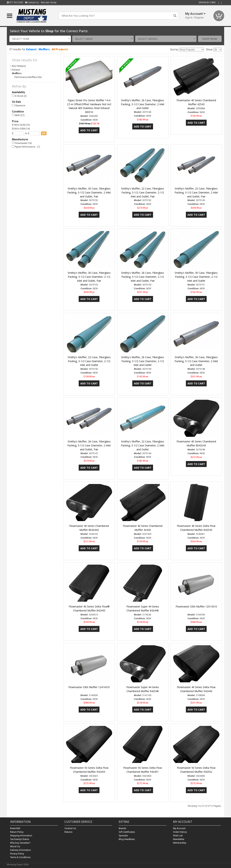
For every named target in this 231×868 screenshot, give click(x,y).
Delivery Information (20, 850)
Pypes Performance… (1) (26, 147)
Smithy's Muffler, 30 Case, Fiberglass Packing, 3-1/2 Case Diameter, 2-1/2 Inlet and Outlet (196, 277)
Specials (123, 836)
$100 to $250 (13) (21, 125)
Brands (122, 828)
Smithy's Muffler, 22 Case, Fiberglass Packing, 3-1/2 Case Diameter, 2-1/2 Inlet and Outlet (89, 361)
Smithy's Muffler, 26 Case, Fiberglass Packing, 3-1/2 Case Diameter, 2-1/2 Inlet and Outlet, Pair (143, 277)
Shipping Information (21, 836)
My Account (179, 828)
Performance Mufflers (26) (28, 77)
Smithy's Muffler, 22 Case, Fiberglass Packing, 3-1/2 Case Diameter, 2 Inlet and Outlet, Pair (196, 192)
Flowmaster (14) (22, 143)
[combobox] (40, 39)
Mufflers (44, 49)
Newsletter (179, 839)
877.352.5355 (15, 3)
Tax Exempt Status (20, 839)
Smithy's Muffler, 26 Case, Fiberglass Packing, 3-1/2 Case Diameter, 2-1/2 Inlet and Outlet (143, 361)
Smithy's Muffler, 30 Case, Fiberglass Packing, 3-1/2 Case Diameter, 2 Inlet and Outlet (196, 361)
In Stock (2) (19, 96)
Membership (180, 843)
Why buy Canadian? (20, 843)
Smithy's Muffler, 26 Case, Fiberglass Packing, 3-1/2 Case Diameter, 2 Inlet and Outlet (143, 104)
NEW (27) (18, 115)
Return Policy (17, 832)
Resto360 (15, 828)
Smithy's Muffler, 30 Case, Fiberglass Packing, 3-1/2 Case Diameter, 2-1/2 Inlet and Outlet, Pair (89, 277)
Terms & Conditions (20, 857)
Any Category (19, 66)
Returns (68, 832)
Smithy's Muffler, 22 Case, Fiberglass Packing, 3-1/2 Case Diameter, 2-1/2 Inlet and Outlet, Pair (143, 192)
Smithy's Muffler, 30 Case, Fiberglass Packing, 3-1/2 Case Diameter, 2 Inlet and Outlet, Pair (89, 192)
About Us (15, 846)
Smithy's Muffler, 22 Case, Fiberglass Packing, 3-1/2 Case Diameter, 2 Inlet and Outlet (143, 445)
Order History (180, 832)
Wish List (178, 836)
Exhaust (31, 49)
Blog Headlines (127, 839)
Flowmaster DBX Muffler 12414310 (89, 687)
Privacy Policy (17, 854)
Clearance (18, 105)
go (44, 133)
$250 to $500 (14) (21, 129)
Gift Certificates (127, 832)
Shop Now (210, 39)
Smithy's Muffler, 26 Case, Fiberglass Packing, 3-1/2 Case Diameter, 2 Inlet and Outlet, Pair (89, 445)
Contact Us (32, 3)
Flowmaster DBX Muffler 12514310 (196, 606)
